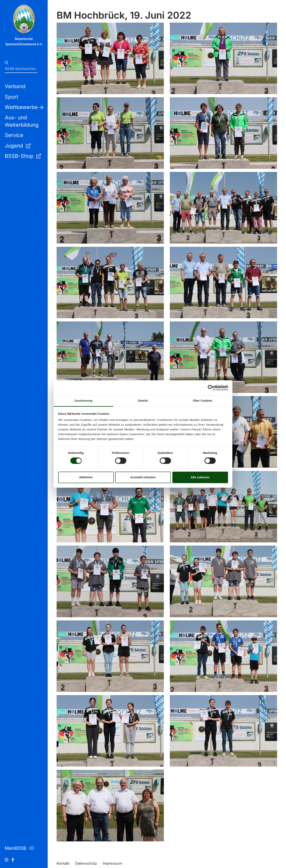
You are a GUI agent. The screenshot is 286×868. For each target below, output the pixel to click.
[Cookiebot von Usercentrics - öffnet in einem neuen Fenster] (211, 388)
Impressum (112, 863)
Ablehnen (86, 477)
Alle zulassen (200, 477)
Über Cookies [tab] (203, 401)
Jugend (18, 146)
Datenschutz (86, 863)
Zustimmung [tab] (84, 401)
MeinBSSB (19, 848)
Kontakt (63, 863)
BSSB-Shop (23, 156)
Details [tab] (143, 401)
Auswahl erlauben (143, 477)
